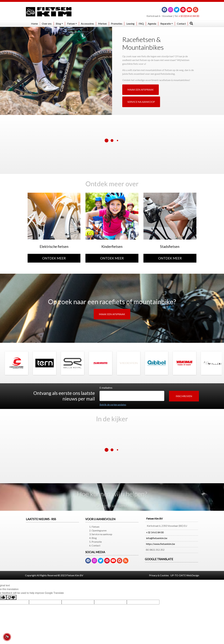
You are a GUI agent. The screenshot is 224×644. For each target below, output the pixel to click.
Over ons (47, 24)
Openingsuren (99, 530)
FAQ (141, 24)
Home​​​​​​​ (34, 24)
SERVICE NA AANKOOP (141, 102)
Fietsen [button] (71, 24)
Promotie (97, 542)
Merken (102, 24)
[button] (184, 396)
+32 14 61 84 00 (155, 532)
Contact (181, 24)
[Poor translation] (11, 597)
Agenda (152, 24)
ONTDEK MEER (54, 258)
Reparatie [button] (166, 24)
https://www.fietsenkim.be (161, 544)
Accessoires (87, 24)
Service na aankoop (102, 534)
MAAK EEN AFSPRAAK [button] (141, 90)
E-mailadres (106, 388)
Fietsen (95, 527)
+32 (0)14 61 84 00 (189, 16)
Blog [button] (58, 24)
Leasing (130, 24)
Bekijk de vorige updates (113, 404)
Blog (94, 538)
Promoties (117, 24)
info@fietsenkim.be (157, 538)
